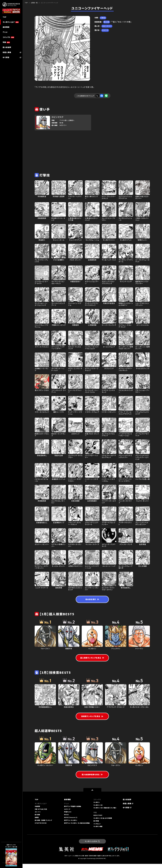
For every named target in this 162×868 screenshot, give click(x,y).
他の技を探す (92, 600)
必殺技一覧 (34, 3)
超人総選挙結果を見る (92, 779)
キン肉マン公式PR (92, 845)
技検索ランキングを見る (92, 720)
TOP (26, 3)
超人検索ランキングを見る (92, 659)
